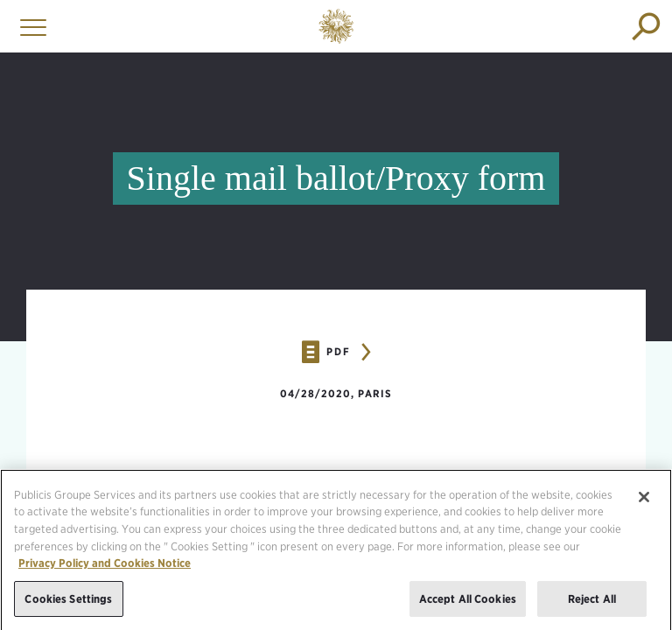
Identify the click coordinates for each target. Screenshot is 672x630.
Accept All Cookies (468, 604)
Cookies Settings (68, 604)
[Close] (644, 502)
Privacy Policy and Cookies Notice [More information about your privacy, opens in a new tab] (105, 568)
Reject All (592, 604)
